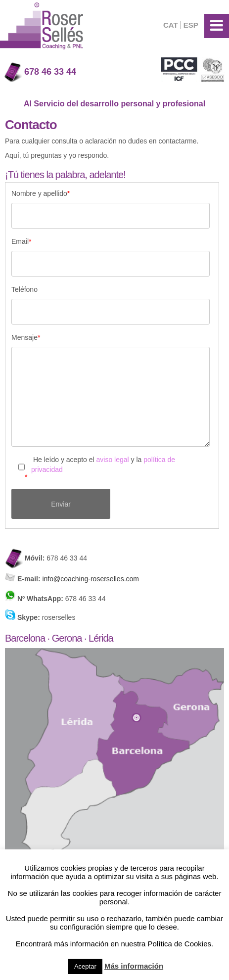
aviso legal (113, 460)
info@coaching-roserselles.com (90, 579)
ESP (191, 25)
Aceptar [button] (85, 966)
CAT (171, 25)
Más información (134, 966)
